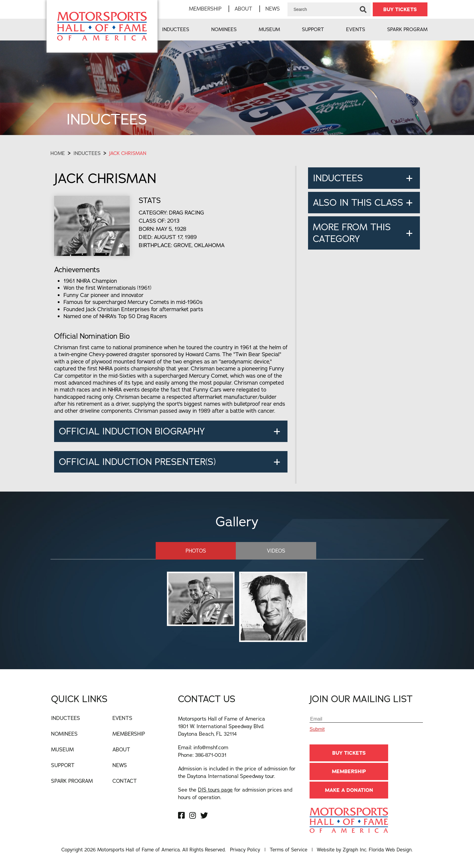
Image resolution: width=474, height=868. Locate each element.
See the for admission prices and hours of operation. (235, 793)
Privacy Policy (245, 850)
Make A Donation (349, 790)
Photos (196, 551)
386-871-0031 (211, 755)
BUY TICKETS (400, 9)
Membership (205, 9)
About (243, 9)
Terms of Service (289, 850)
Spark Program (407, 29)
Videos (276, 551)
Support (313, 29)
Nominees (224, 29)
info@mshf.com (211, 747)
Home (58, 153)
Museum (269, 29)
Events (356, 29)
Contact (125, 781)
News (273, 9)
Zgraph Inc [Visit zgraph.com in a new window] (355, 850)
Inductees (176, 29)
